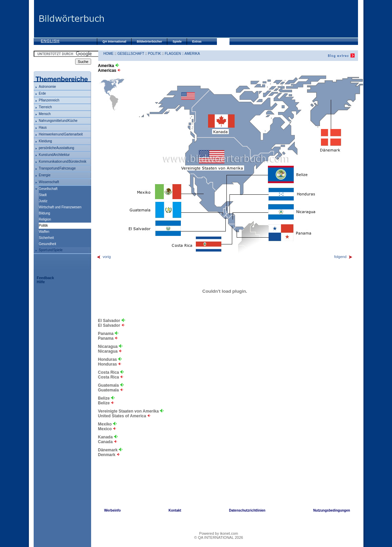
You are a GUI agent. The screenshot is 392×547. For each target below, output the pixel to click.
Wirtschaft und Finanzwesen (60, 207)
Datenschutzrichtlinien (247, 510)
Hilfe (41, 282)
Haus (43, 127)
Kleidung (45, 141)
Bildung (44, 213)
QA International (115, 42)
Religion (45, 219)
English (50, 41)
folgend (344, 257)
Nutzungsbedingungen (331, 510)
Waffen (44, 232)
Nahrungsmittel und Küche (58, 121)
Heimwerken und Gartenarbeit (61, 134)
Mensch (45, 114)
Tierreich (45, 107)
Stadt (43, 195)
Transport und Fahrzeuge (57, 168)
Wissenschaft (49, 182)
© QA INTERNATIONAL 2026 (219, 537)
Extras (197, 42)
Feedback (45, 278)
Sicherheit (46, 238)
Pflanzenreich (49, 100)
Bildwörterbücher (149, 42)
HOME (108, 54)
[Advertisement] (231, 19)
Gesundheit (47, 244)
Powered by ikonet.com (219, 533)
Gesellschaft (48, 189)
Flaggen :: (174, 54)
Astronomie (47, 87)
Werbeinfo (112, 510)
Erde (42, 93)
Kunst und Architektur (54, 155)
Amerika (192, 54)
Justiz (43, 201)
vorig (104, 257)
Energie (45, 175)
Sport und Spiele (51, 250)
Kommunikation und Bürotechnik (63, 162)
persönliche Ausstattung (56, 148)
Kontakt (175, 510)
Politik (154, 54)
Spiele (177, 42)
